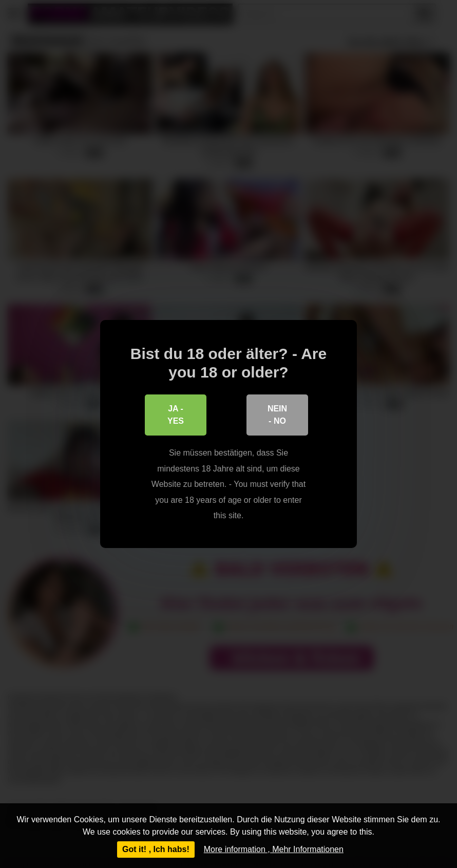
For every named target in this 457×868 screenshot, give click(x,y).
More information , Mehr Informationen (274, 849)
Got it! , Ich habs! (156, 849)
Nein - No (277, 415)
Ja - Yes (176, 415)
